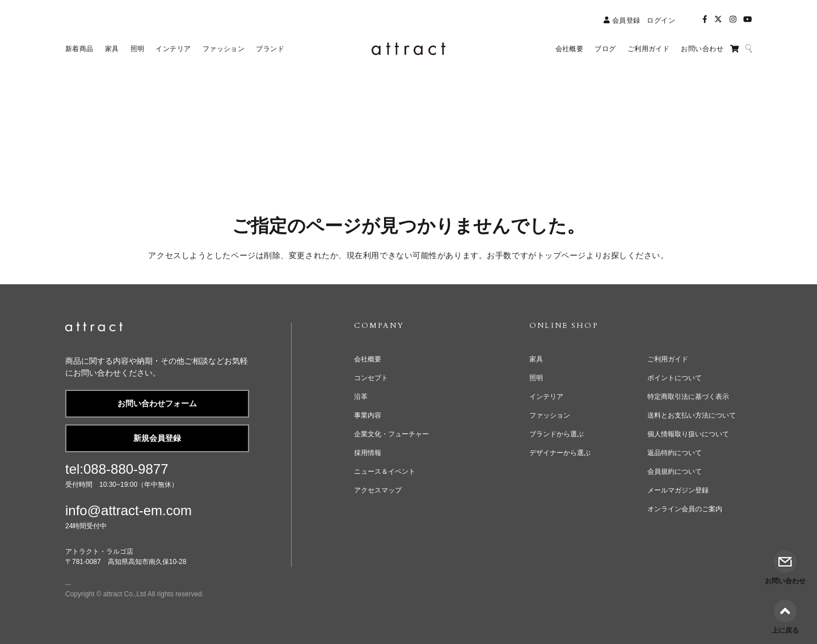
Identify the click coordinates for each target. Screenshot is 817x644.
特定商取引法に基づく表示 (688, 397)
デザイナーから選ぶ (560, 453)
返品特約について (675, 453)
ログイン (661, 20)
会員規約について (675, 472)
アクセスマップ (378, 490)
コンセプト (371, 378)
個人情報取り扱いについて (688, 434)
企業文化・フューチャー (391, 434)
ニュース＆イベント (385, 472)
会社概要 (368, 359)
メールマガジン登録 (678, 490)
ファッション (550, 415)
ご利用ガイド (668, 359)
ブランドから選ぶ (557, 434)
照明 (536, 378)
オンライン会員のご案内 (685, 509)
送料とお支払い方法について (692, 415)
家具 (536, 359)
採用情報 (368, 453)
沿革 (361, 397)
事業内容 (368, 415)
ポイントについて (675, 378)
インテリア (546, 397)
